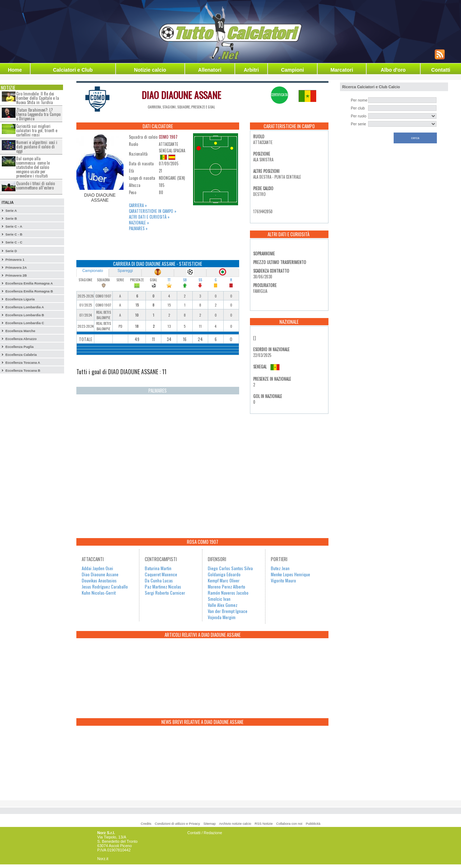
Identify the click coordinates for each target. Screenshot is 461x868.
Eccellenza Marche (20, 331)
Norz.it (103, 859)
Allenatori (210, 70)
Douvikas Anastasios (99, 580)
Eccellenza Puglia (19, 347)
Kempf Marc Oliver (224, 580)
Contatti (441, 70)
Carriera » (138, 205)
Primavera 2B (16, 276)
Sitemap (210, 824)
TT (169, 280)
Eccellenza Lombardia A (25, 307)
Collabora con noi (289, 824)
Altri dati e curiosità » (149, 217)
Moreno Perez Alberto (227, 587)
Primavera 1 (15, 260)
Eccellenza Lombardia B (25, 315)
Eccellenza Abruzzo (21, 339)
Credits (146, 824)
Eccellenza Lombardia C (25, 323)
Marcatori (342, 70)
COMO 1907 (168, 137)
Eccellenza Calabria (21, 355)
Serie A (11, 211)
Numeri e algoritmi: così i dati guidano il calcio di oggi (37, 147)
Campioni (292, 70)
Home (15, 70)
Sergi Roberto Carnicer (165, 593)
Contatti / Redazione (205, 833)
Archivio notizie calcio (235, 824)
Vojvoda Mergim (222, 617)
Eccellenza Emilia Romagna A (29, 283)
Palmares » (138, 228)
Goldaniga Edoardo (224, 574)
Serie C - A (14, 227)
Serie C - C (14, 242)
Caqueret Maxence (161, 574)
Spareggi (125, 270)
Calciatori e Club (73, 70)
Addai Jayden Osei (97, 568)
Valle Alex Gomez (223, 605)
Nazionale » (139, 223)
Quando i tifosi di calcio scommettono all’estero (35, 185)
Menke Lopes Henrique (290, 574)
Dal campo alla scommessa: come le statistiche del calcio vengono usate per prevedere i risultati (33, 167)
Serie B (11, 219)
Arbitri (251, 70)
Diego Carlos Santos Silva (230, 568)
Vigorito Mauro (283, 580)
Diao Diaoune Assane (100, 574)
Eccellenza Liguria (20, 299)
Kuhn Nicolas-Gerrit (99, 593)
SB (185, 280)
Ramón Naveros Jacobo (228, 593)
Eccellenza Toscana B (23, 371)
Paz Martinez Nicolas (163, 587)
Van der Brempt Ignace (228, 611)
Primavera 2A (16, 268)
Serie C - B (14, 234)
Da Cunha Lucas (159, 580)
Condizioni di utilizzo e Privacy (177, 824)
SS (200, 280)
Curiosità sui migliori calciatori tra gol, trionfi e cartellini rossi (37, 130)
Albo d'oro (393, 70)
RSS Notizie (264, 824)
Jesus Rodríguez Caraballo (105, 587)
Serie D (11, 251)
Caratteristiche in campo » (153, 211)
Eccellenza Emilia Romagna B (29, 291)
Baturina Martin (158, 568)
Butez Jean (280, 568)
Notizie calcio (150, 70)
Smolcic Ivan (219, 599)
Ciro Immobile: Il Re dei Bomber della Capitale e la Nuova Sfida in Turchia (38, 98)
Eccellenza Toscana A (23, 363)
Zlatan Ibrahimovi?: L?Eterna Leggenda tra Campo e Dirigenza (38, 114)
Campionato (92, 270)
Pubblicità (313, 824)
